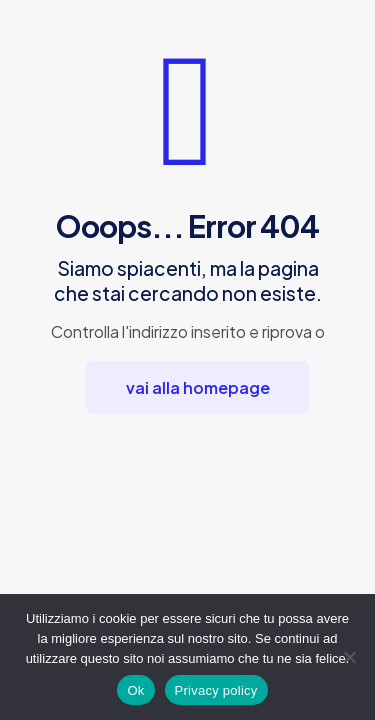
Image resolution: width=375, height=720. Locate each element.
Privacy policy (216, 690)
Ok (135, 690)
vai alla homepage (198, 387)
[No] (350, 657)
